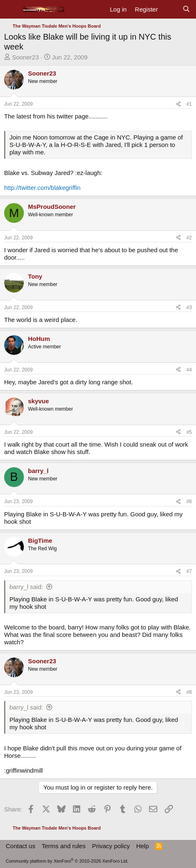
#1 (189, 104)
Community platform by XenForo (67, 861)
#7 (189, 571)
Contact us (21, 846)
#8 (189, 692)
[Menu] (11, 9)
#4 (189, 370)
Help (143, 846)
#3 (189, 307)
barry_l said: (26, 587)
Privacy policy (111, 846)
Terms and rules (64, 846)
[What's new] (170, 9)
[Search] (186, 9)
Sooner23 (25, 57)
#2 (189, 238)
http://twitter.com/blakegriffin (42, 188)
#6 (189, 501)
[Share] (178, 104)
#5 (189, 432)
